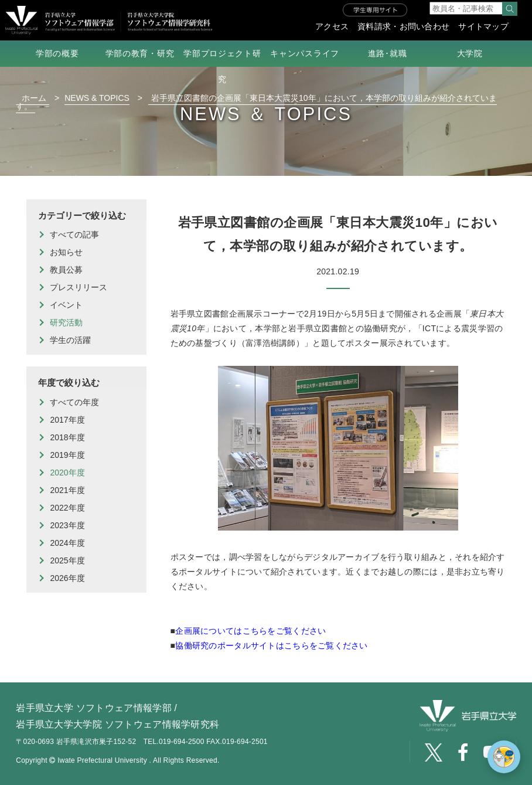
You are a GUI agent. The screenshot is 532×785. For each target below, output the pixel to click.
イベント (66, 305)
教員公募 (66, 270)
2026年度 (67, 578)
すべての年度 (74, 402)
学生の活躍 (70, 340)
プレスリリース (79, 287)
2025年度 (67, 560)
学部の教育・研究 (140, 53)
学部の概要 (57, 53)
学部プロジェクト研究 (222, 66)
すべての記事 (74, 235)
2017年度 (67, 420)
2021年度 (67, 490)
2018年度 (67, 437)
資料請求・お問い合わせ (403, 26)
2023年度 (67, 525)
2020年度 (67, 473)
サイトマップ (483, 26)
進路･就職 (388, 53)
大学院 (470, 53)
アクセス (332, 26)
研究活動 (66, 322)
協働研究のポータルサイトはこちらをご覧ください (271, 645)
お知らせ (66, 252)
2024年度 (67, 543)
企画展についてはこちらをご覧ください (250, 631)
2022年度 (67, 508)
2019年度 (67, 455)
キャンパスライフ (305, 53)
